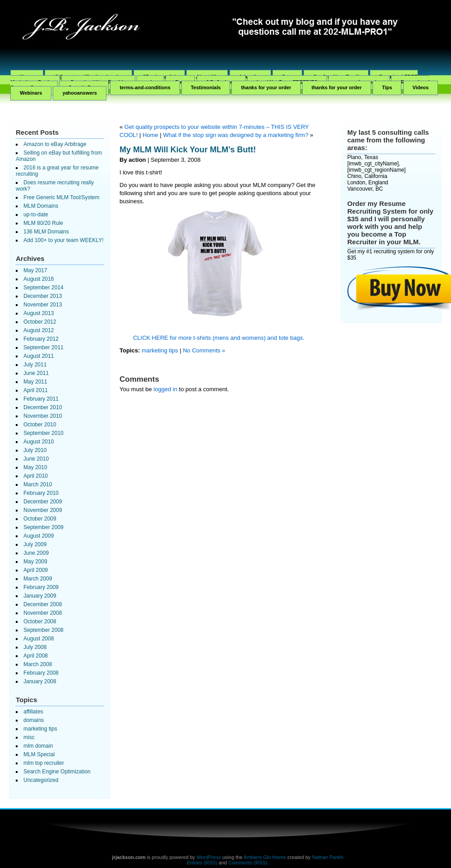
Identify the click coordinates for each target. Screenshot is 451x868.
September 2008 (44, 630)
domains (34, 720)
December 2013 (43, 296)
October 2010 (40, 425)
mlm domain (38, 746)
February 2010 (41, 493)
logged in (165, 389)
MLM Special (39, 754)
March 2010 (38, 484)
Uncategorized (41, 780)
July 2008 (35, 647)
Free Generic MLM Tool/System (62, 197)
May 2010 (35, 467)
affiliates (33, 712)
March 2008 (38, 664)
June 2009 (36, 553)
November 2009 (43, 510)
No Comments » (204, 350)
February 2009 (41, 587)
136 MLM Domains (46, 232)
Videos (421, 87)
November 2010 (43, 416)
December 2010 (43, 407)
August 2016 (39, 279)
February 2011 (41, 399)
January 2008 (40, 681)
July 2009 (35, 544)
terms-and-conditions (145, 87)
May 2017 (35, 270)
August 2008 (39, 639)
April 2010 (36, 476)
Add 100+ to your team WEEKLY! (64, 240)
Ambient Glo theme (265, 857)
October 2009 (40, 519)
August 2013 (39, 313)
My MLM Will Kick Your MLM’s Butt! (188, 150)
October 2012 (40, 322)
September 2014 (44, 288)
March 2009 (38, 579)
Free (180, 82)
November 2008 (43, 613)
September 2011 (44, 347)
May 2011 (35, 382)
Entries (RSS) (202, 863)
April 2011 (36, 390)
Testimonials (206, 87)
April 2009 (36, 570)
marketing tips (40, 729)
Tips (387, 87)
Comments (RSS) (248, 863)
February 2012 (41, 339)
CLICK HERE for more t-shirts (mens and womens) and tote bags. (219, 338)
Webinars (31, 93)
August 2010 (39, 442)
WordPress (209, 857)
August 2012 (39, 330)
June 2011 (36, 373)
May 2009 (35, 562)
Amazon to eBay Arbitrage (55, 144)
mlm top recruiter (44, 763)
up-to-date (36, 215)
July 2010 (35, 450)
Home (150, 135)
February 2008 (41, 673)
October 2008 (40, 621)
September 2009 (44, 527)
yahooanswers (79, 93)
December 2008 (43, 604)
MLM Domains (41, 206)
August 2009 (39, 536)
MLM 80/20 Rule (43, 223)
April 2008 (36, 656)
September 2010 (44, 433)
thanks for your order (266, 87)
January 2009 (40, 596)
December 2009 (43, 502)
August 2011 (39, 356)
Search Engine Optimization (57, 772)
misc (29, 737)
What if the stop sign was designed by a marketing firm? (235, 135)
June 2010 (36, 459)
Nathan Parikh (328, 857)
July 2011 (35, 365)
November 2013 (43, 305)
